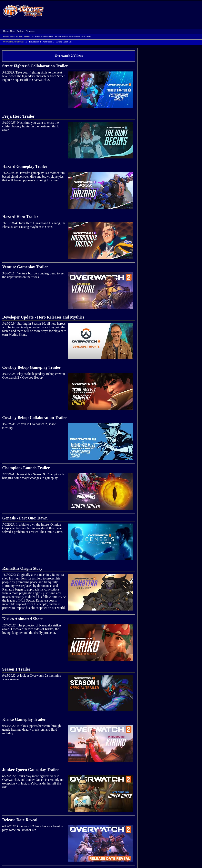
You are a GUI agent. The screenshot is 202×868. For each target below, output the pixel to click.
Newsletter (31, 31)
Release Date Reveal (20, 820)
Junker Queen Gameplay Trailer (31, 770)
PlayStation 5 (48, 42)
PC (26, 42)
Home (23, 11)
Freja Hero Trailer (18, 116)
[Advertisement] (123, 31)
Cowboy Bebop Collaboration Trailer (35, 418)
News (13, 31)
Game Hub (40, 36)
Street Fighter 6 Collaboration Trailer (35, 66)
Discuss (50, 36)
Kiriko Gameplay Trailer (24, 719)
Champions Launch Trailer (26, 468)
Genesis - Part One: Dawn (25, 518)
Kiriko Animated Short (22, 619)
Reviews (21, 31)
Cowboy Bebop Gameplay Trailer (31, 367)
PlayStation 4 (35, 42)
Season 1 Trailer (16, 669)
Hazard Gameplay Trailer (25, 166)
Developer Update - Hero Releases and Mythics (43, 317)
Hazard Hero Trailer (20, 217)
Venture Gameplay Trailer (25, 267)
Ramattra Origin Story (22, 568)
